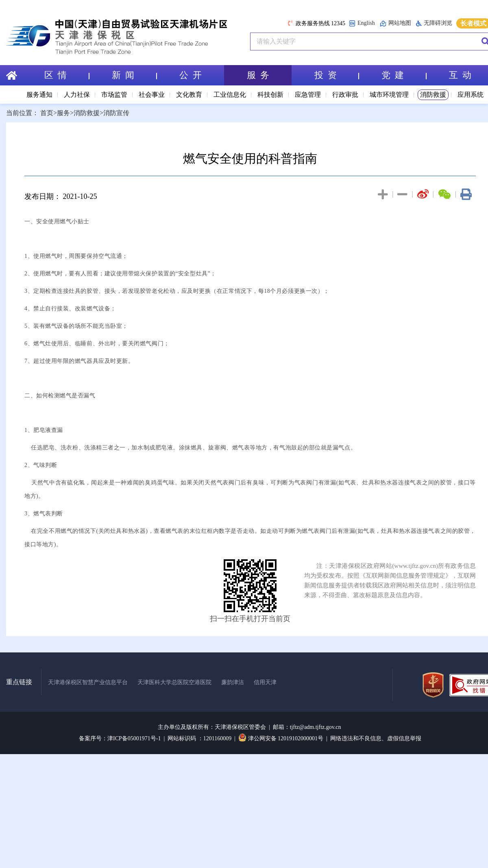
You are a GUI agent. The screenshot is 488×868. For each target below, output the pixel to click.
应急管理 (308, 95)
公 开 (191, 75)
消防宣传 (116, 113)
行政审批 (345, 95)
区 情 (67, 75)
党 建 (404, 75)
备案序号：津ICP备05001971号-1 (120, 738)
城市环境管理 (389, 95)
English (362, 23)
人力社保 (77, 95)
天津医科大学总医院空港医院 (174, 682)
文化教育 (189, 95)
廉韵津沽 (233, 682)
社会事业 (152, 95)
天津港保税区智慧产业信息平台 (88, 682)
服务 (63, 113)
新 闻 (134, 75)
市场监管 (114, 95)
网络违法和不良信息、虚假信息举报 (376, 738)
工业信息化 (230, 95)
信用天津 (265, 682)
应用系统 (471, 95)
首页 (47, 113)
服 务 (258, 75)
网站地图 (395, 23)
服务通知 (39, 95)
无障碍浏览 (434, 23)
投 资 (337, 75)
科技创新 (270, 95)
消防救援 (433, 95)
